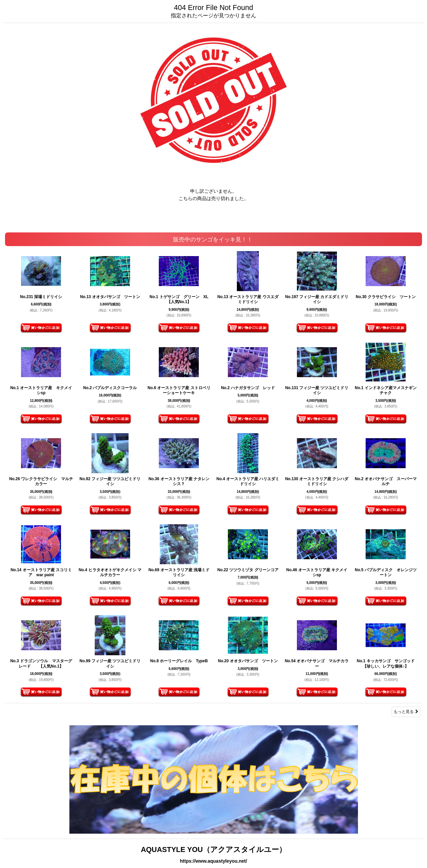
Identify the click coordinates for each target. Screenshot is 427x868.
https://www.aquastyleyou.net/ (213, 861)
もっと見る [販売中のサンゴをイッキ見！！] (406, 712)
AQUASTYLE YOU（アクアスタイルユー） (213, 849)
